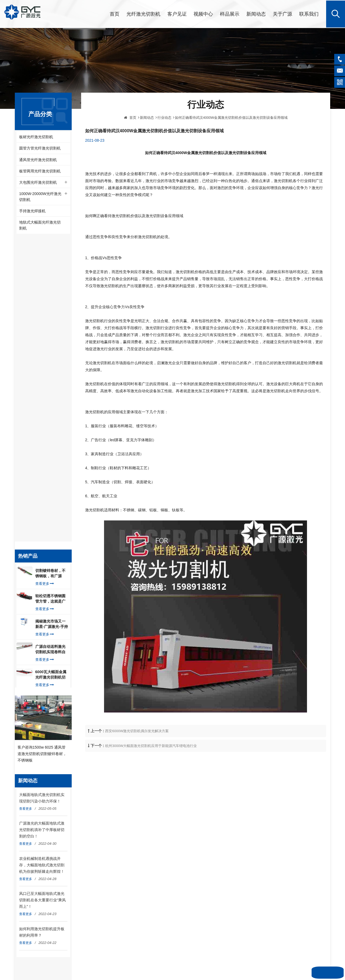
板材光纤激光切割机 (36, 137)
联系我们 (309, 13)
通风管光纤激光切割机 (38, 160)
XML (209, 873)
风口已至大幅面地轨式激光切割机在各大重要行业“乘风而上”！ (42, 600)
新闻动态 (256, 13)
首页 (115, 13)
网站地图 (197, 873)
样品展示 (230, 13)
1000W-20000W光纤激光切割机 (40, 197)
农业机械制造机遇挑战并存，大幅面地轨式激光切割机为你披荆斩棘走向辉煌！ (42, 565)
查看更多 (45, 279)
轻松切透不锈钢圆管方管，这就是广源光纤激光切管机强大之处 (50, 294)
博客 (116, 825)
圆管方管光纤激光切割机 (40, 148)
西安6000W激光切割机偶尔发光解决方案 (137, 760)
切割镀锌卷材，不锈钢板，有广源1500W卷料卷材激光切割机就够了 (51, 269)
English (118, 842)
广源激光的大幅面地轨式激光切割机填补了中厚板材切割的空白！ (42, 530)
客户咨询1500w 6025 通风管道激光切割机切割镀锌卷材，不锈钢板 (42, 454)
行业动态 (164, 147)
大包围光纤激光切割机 (38, 183)
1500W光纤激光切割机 (202, 851)
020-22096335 (40, 823)
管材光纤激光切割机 (200, 791)
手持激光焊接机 (32, 212)
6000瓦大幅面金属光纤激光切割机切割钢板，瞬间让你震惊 (51, 370)
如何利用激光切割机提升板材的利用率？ (42, 632)
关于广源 (282, 13)
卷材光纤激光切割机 (200, 800)
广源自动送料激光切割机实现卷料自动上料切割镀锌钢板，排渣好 (50, 345)
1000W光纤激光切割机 (202, 817)
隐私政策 (119, 834)
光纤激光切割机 (143, 13)
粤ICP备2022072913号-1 (188, 880)
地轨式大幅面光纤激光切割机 (40, 227)
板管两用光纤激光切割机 (40, 171)
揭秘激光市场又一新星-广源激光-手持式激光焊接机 (52, 320)
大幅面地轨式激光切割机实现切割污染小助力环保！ (42, 498)
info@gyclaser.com (43, 806)
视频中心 (203, 13)
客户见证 (177, 13)
